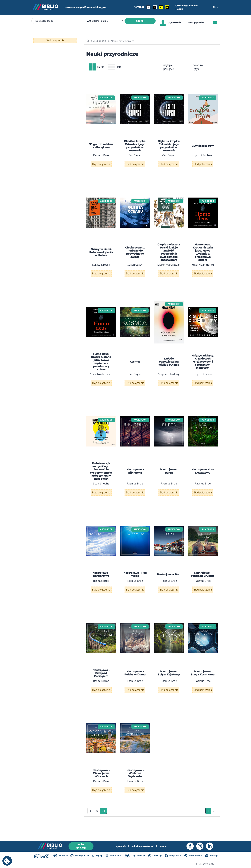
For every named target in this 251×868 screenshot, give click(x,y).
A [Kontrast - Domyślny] (148, 7)
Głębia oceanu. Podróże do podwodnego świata (135, 255)
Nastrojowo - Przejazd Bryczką (203, 584)
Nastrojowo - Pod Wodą (135, 584)
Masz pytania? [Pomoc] (196, 23)
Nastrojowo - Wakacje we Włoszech (101, 787)
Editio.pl (212, 856)
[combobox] (107, 21)
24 (103, 827)
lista (115, 67)
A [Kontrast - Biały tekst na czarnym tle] (155, 7)
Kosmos (135, 366)
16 (96, 827)
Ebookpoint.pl (80, 856)
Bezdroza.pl (114, 856)
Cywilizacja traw (203, 146)
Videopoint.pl (194, 856)
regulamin (120, 846)
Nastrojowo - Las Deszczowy (203, 478)
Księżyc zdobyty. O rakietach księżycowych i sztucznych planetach (203, 366)
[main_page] (87, 41)
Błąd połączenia (55, 40)
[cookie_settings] (7, 861)
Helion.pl (61, 856)
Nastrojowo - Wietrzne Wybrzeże (135, 787)
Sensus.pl (155, 856)
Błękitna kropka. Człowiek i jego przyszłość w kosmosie (135, 146)
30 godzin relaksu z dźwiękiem (101, 146)
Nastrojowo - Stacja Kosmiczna (203, 685)
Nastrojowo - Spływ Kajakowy (169, 685)
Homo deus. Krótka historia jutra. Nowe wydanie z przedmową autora (203, 255)
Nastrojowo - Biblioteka (135, 478)
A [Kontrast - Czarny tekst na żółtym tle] (161, 7)
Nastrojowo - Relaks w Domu (135, 685)
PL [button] (215, 7)
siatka (97, 67)
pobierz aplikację (81, 846)
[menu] (101, 110)
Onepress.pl (174, 856)
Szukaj (140, 21)
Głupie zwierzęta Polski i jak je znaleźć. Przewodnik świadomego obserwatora (169, 255)
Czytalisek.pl (135, 856)
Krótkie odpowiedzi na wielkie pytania (169, 366)
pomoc (164, 846)
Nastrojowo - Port (169, 584)
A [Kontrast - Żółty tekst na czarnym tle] (167, 7)
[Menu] (215, 23)
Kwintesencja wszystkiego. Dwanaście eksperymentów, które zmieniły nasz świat (101, 478)
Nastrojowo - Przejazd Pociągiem (101, 684)
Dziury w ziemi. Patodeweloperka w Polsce (101, 255)
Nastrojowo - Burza (169, 478)
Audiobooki (100, 41)
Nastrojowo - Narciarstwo (101, 584)
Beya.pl (98, 856)
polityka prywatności (143, 846)
